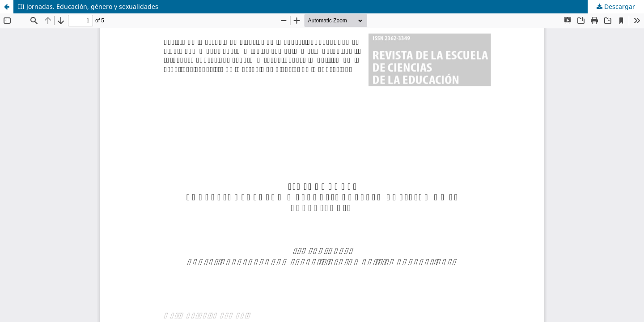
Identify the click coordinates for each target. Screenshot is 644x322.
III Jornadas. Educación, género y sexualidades (88, 6)
